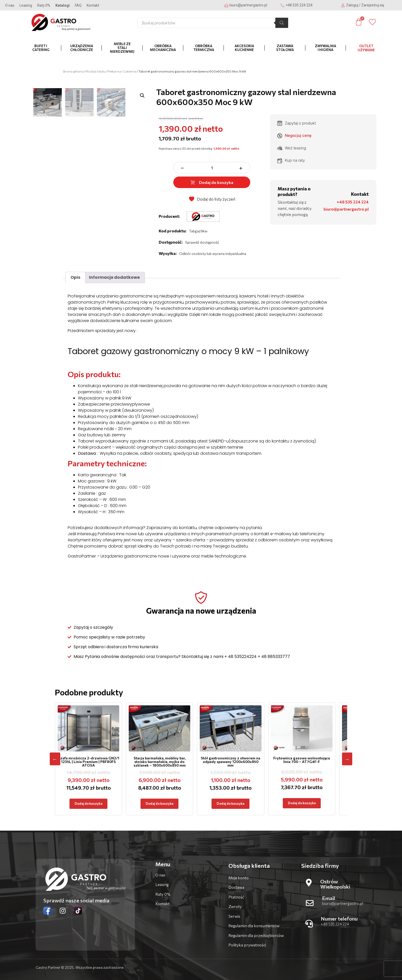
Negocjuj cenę (294, 136)
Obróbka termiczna (204, 48)
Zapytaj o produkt (297, 123)
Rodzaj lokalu (96, 71)
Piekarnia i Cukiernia (122, 71)
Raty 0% (44, 5)
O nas (10, 5)
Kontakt (93, 5)
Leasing (26, 5)
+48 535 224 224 (353, 202)
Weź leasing (292, 148)
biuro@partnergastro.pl (346, 209)
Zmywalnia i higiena (325, 48)
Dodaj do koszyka (212, 182)
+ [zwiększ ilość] (241, 168)
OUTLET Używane (366, 48)
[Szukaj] (282, 23)
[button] (142, 96)
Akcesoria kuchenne (244, 48)
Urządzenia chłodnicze (82, 48)
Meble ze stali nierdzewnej (122, 48)
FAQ (78, 5)
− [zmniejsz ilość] (183, 168)
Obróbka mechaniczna (163, 48)
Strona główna (73, 71)
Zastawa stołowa (285, 48)
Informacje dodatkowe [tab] (114, 277)
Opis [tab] (75, 277)
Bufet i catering (41, 48)
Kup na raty (291, 160)
